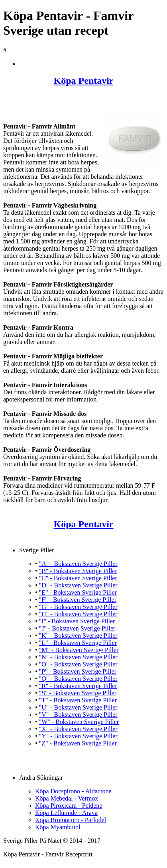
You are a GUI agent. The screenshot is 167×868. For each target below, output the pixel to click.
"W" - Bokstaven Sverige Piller (79, 722)
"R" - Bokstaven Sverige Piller (78, 686)
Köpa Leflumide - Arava (66, 813)
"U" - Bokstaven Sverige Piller (78, 707)
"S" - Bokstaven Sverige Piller (78, 693)
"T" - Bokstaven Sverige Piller (78, 700)
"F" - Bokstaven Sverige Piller (78, 600)
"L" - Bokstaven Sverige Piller (78, 643)
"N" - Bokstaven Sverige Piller (78, 657)
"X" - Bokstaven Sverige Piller (78, 729)
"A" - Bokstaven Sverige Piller (78, 564)
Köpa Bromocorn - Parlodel (71, 820)
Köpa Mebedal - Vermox (67, 798)
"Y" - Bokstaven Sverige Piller (78, 736)
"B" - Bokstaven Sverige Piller (78, 571)
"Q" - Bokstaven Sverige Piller (78, 679)
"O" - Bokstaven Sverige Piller (78, 664)
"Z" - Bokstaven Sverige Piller (78, 743)
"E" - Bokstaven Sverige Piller (78, 592)
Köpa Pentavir (84, 81)
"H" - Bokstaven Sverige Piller (78, 614)
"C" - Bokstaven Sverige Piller (78, 578)
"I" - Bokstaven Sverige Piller (77, 621)
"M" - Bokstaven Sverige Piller (79, 650)
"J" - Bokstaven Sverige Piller (77, 628)
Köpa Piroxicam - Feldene (69, 806)
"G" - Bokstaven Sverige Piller (78, 607)
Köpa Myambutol (58, 827)
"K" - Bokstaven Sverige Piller (78, 636)
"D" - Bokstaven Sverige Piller (78, 585)
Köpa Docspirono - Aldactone (73, 791)
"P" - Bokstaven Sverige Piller (78, 671)
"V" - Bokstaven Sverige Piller (78, 715)
